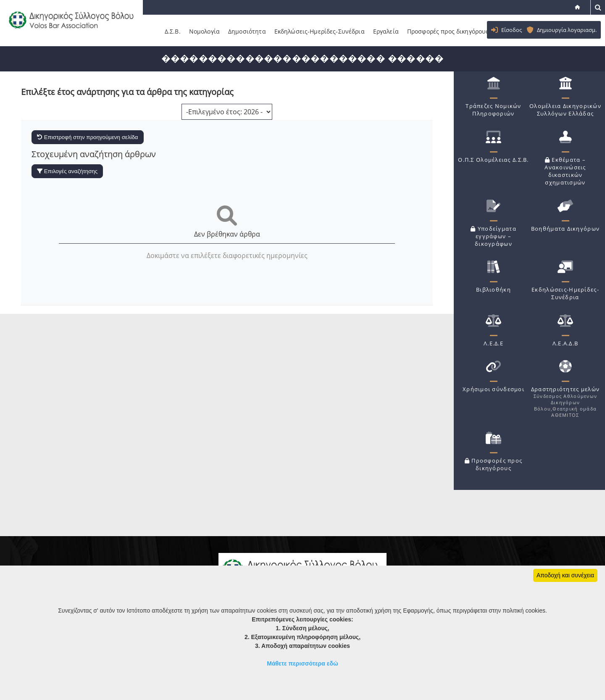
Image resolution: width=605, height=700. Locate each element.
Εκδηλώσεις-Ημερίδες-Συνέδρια (320, 31)
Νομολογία (204, 31)
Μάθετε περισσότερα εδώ (302, 663)
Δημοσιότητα (247, 31)
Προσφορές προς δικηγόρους (448, 31)
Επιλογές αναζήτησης (67, 171)
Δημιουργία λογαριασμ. (567, 30)
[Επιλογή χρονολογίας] (227, 112)
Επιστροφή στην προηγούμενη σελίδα (88, 137)
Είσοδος (512, 30)
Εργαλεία (386, 31)
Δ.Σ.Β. (173, 31)
